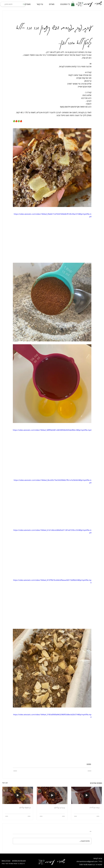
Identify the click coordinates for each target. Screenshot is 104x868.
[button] (73, 4)
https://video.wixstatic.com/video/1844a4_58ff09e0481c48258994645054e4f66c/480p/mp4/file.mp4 (52, 430)
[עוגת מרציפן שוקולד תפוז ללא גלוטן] (18, 795)
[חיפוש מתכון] (13, 4)
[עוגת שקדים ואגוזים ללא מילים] (87, 795)
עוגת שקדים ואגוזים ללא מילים (94, 807)
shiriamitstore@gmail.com (87, 861)
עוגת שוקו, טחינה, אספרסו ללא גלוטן (60, 808)
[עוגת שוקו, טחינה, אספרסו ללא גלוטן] (52, 795)
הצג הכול (5, 783)
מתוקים (89, 764)
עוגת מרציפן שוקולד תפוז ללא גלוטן (25, 807)
